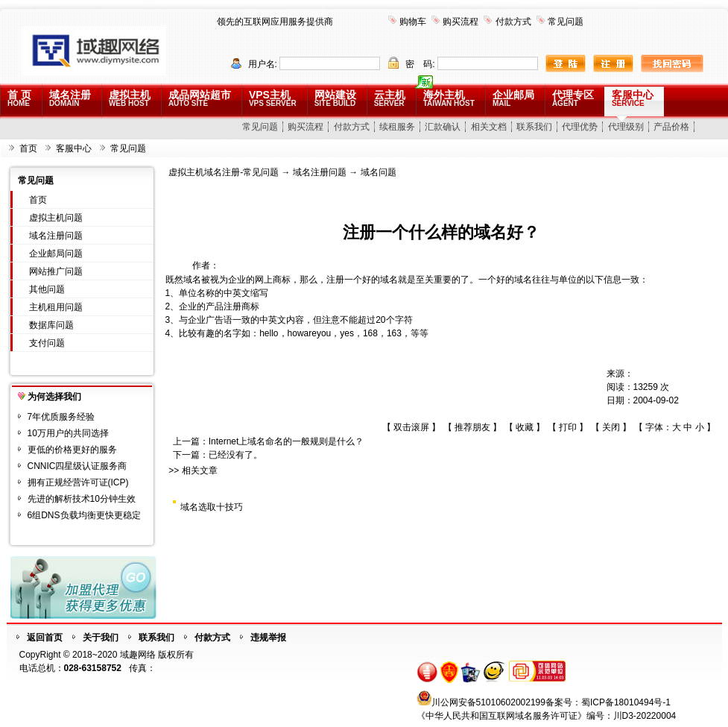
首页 (28, 148)
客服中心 (633, 98)
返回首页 (45, 638)
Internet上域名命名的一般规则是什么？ (287, 441)
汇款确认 (443, 127)
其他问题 (47, 289)
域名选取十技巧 (212, 507)
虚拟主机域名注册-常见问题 (224, 172)
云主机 (390, 98)
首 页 (19, 98)
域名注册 (70, 98)
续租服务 (397, 127)
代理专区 (573, 98)
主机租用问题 (56, 307)
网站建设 (335, 98)
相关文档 (489, 127)
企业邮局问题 (56, 254)
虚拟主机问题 (56, 218)
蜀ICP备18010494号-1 (626, 702)
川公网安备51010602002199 (488, 702)
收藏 (525, 427)
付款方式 (513, 22)
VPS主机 (273, 98)
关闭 (611, 427)
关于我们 (101, 638)
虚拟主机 (130, 98)
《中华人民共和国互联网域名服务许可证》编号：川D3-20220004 (547, 716)
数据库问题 (51, 325)
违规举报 (268, 638)
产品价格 (671, 127)
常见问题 (566, 22)
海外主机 (449, 98)
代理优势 (580, 127)
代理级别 (626, 127)
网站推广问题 (56, 271)
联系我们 (534, 127)
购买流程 (460, 22)
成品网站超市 (200, 98)
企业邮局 (513, 98)
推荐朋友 (472, 427)
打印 (568, 427)
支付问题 (47, 343)
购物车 (413, 22)
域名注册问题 (56, 236)
